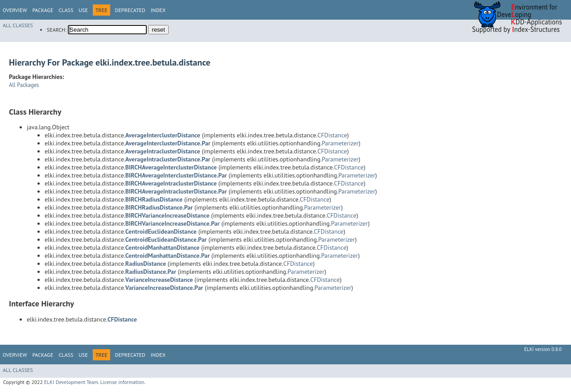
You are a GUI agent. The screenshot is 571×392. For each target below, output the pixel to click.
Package (43, 10)
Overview (15, 10)
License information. (123, 382)
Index (158, 10)
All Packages (24, 85)
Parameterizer (340, 143)
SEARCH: (57, 30)
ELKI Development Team (71, 382)
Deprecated (130, 10)
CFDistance (333, 135)
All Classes (18, 25)
